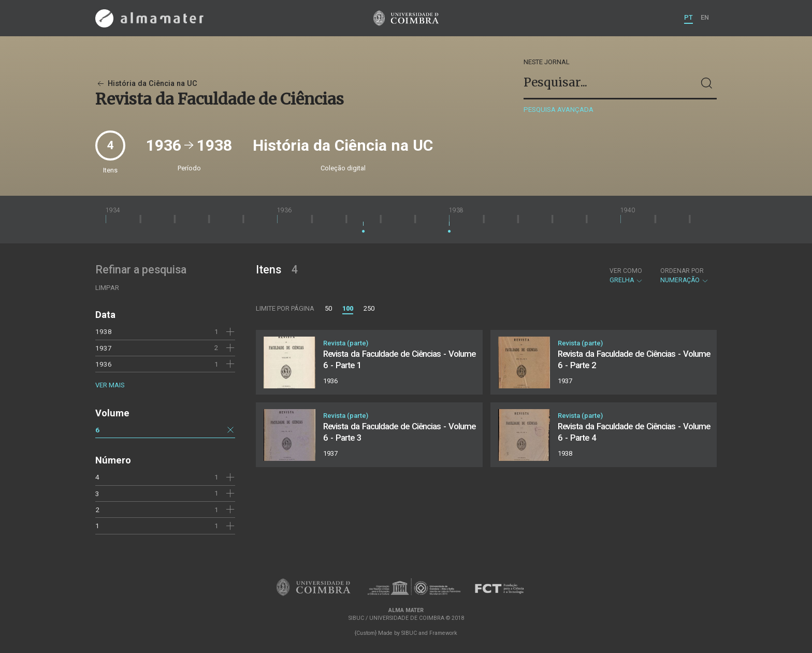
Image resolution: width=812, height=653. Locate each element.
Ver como (626, 271)
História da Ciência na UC (146, 84)
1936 (104, 364)
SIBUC (409, 633)
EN (705, 17)
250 (369, 308)
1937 (104, 348)
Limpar (107, 288)
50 (328, 308)
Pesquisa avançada (559, 110)
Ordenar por (682, 271)
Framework (443, 633)
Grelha (626, 275)
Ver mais (110, 385)
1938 (104, 331)
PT (688, 17)
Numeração (685, 275)
